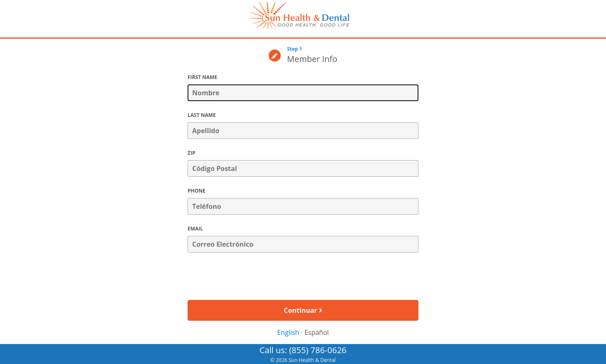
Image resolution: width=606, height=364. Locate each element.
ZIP (191, 153)
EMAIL (195, 229)
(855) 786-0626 (318, 350)
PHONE (197, 191)
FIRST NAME (202, 77)
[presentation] (303, 277)
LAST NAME (202, 115)
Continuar (303, 310)
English (288, 332)
